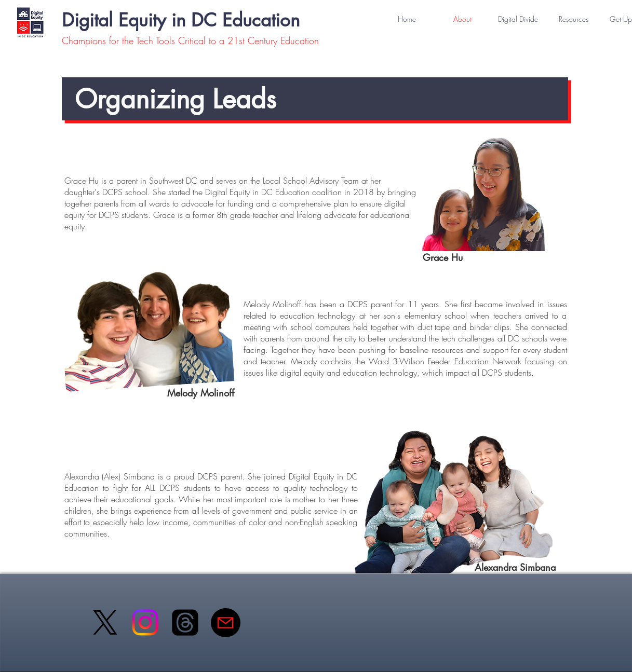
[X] (105, 622)
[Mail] (226, 623)
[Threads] (185, 622)
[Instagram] (145, 622)
